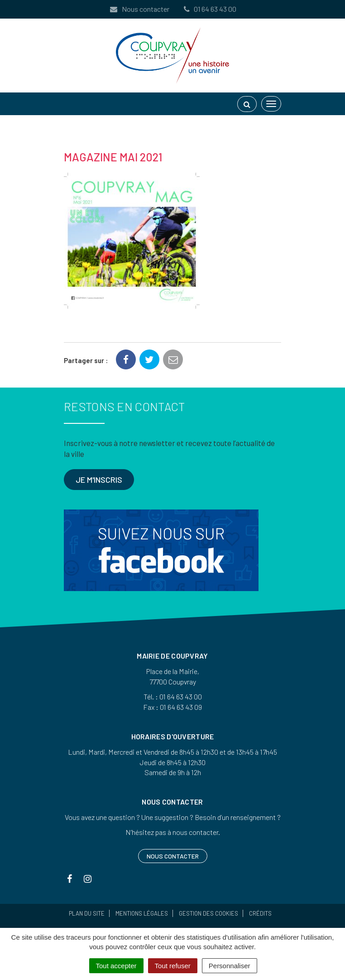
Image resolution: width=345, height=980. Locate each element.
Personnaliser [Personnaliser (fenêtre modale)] (230, 966)
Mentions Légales (142, 913)
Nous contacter (139, 9)
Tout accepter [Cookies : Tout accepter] (116, 966)
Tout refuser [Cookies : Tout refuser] (173, 966)
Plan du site (87, 913)
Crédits (260, 913)
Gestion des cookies (208, 913)
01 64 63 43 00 (209, 9)
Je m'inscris (99, 480)
